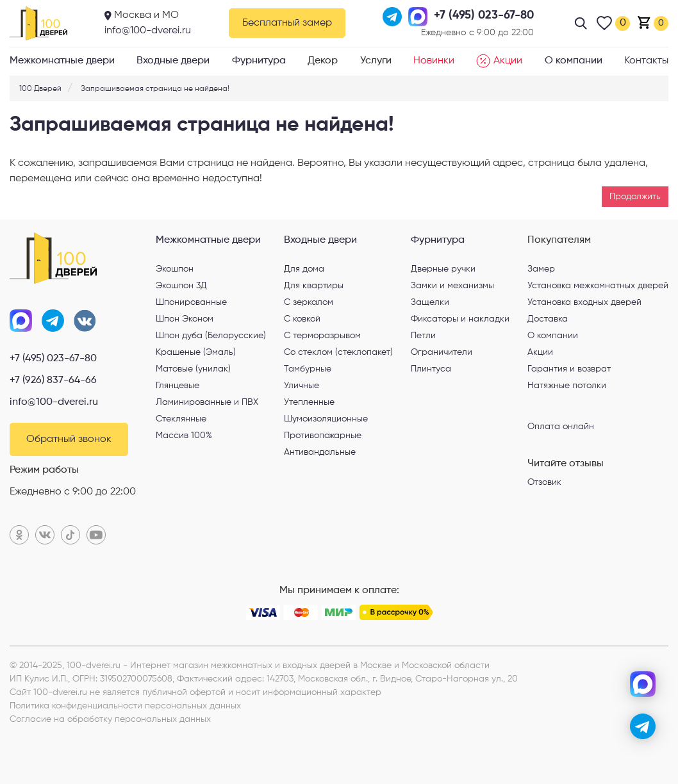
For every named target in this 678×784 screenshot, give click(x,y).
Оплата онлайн (561, 426)
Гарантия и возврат (569, 369)
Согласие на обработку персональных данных (110, 719)
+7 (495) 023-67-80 (53, 359)
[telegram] (643, 726)
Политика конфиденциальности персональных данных (125, 706)
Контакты (646, 61)
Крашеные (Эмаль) (196, 352)
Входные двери (173, 61)
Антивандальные (320, 452)
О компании (574, 61)
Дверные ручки (443, 269)
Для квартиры (314, 286)
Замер (541, 269)
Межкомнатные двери (62, 61)
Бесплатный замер (287, 23)
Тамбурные (308, 369)
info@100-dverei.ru (148, 31)
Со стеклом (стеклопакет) (338, 352)
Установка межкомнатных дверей (598, 286)
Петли (423, 336)
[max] (643, 684)
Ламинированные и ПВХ (207, 402)
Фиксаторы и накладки (460, 319)
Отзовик (544, 482)
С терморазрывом (322, 336)
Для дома (304, 269)
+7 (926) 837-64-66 (53, 380)
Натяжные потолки (567, 386)
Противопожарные (323, 436)
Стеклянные (181, 419)
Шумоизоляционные (326, 419)
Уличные (302, 386)
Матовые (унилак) (193, 369)
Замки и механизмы (452, 286)
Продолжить (635, 197)
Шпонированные (191, 302)
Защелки (430, 302)
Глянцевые (178, 386)
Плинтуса (431, 369)
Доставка (548, 319)
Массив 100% (184, 436)
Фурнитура (259, 61)
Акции (499, 61)
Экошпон (175, 269)
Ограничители (442, 352)
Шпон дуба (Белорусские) (211, 336)
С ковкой (302, 319)
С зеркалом (309, 302)
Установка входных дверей (584, 302)
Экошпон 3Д (181, 286)
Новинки (434, 61)
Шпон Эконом (185, 319)
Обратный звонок (69, 439)
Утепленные (309, 402)
